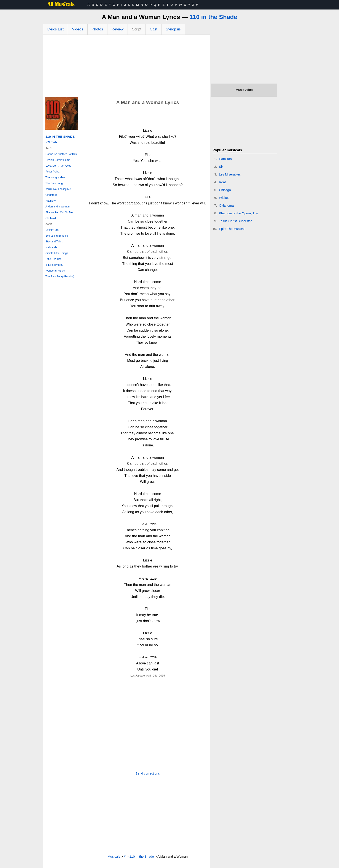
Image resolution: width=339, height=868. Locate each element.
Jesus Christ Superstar (235, 221)
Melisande (51, 247)
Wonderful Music (55, 271)
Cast (154, 29)
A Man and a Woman (58, 207)
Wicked (224, 198)
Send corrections (148, 773)
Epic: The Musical (232, 229)
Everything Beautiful (57, 236)
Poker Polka (52, 172)
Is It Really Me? (54, 265)
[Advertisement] (126, 67)
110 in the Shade (213, 17)
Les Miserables (230, 174)
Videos (78, 29)
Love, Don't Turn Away (58, 166)
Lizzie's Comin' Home (58, 160)
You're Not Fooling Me (58, 189)
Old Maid (51, 218)
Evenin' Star (52, 230)
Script (137, 29)
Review (118, 29)
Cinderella (51, 195)
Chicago (225, 190)
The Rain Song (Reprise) (60, 277)
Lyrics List (55, 29)
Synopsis (173, 29)
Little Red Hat (53, 259)
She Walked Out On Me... (60, 212)
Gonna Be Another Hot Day (61, 154)
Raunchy (50, 201)
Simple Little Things (57, 253)
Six (221, 167)
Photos (97, 29)
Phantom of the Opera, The (239, 213)
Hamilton (225, 159)
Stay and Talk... (54, 242)
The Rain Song (54, 183)
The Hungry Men (55, 177)
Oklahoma (226, 205)
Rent (222, 182)
